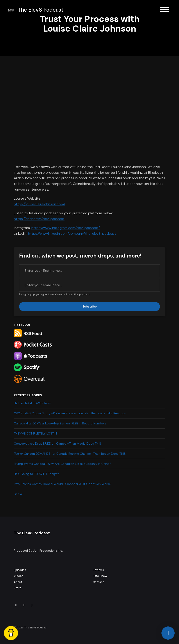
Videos (19, 576)
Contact (98, 582)
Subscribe (90, 306)
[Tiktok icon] (16, 605)
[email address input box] (89, 285)
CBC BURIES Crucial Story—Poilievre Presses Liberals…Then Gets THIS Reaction (70, 413)
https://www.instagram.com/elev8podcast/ (66, 228)
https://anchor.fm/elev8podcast (39, 219)
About (18, 582)
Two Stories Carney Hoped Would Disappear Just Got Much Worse (62, 484)
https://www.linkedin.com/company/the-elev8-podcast (72, 233)
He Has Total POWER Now (32, 403)
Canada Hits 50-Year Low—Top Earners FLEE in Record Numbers (60, 423)
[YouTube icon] (32, 605)
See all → (21, 494)
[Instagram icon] (24, 605)
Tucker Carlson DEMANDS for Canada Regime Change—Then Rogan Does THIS (70, 454)
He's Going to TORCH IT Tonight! (37, 474)
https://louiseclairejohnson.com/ (39, 204)
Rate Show (100, 576)
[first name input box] (89, 271)
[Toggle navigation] (165, 10)
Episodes (20, 570)
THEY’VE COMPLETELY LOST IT (36, 433)
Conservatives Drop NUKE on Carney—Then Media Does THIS (57, 444)
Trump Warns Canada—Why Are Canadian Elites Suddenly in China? (63, 464)
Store (18, 588)
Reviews (98, 570)
